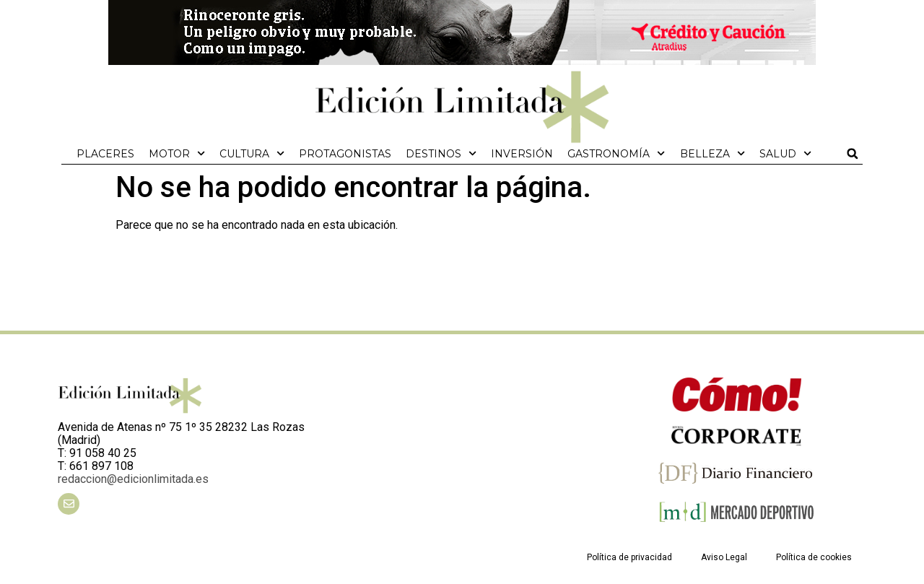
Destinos (441, 154)
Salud (785, 154)
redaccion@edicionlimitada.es (133, 479)
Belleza (712, 154)
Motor (177, 154)
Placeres (105, 154)
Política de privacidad (629, 557)
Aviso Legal (724, 557)
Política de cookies (814, 557)
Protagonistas (345, 154)
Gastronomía (616, 154)
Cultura (252, 154)
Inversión (522, 154)
